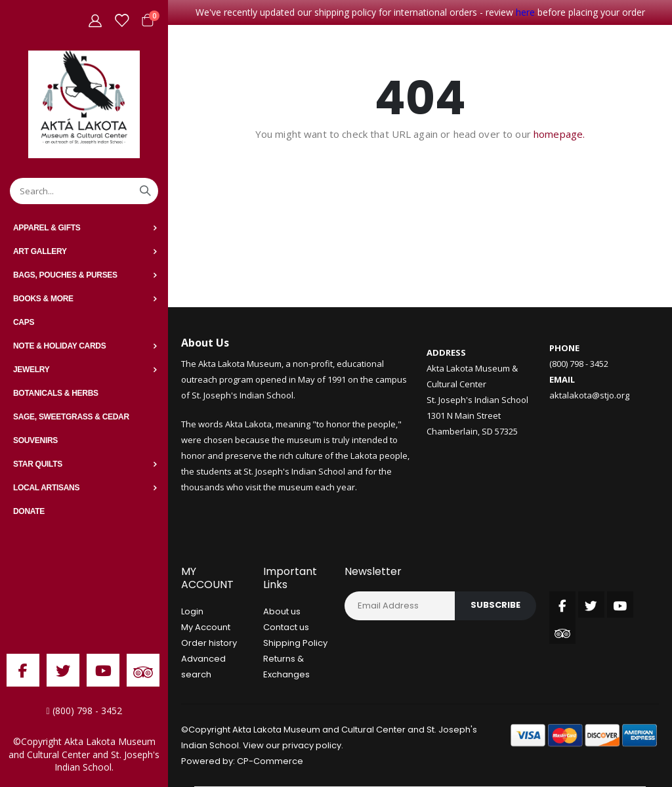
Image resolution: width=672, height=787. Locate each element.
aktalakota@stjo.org (589, 395)
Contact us (286, 627)
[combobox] (84, 191)
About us (282, 611)
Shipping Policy (295, 643)
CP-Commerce (270, 761)
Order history (209, 643)
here (525, 12)
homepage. (559, 134)
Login (192, 611)
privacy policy (312, 745)
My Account (206, 627)
